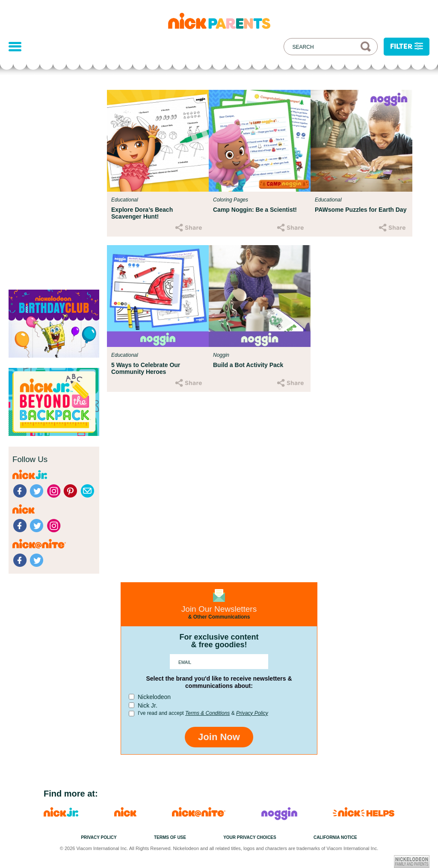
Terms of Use (170, 837)
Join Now (219, 737)
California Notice (335, 837)
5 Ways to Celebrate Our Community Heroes (146, 368)
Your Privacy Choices (250, 837)
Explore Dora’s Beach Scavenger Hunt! (142, 213)
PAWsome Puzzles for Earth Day (361, 210)
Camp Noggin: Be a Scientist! (255, 210)
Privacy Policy (252, 713)
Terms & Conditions (207, 713)
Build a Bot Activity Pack (248, 365)
